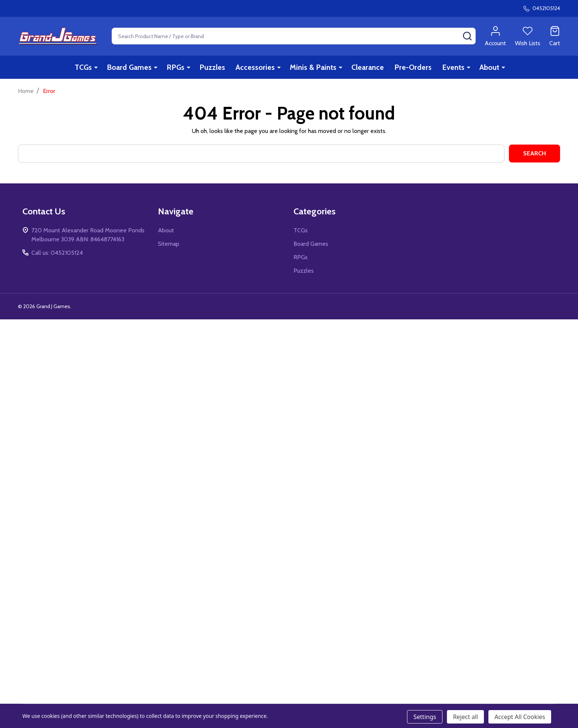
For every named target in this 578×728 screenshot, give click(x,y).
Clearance (368, 67)
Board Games (129, 67)
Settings (425, 717)
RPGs (175, 67)
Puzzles (212, 67)
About (489, 67)
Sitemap (169, 244)
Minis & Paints (313, 67)
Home (26, 91)
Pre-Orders (413, 67)
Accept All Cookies (520, 717)
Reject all (465, 717)
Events (453, 67)
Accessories (255, 67)
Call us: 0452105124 (57, 253)
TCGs (83, 67)
